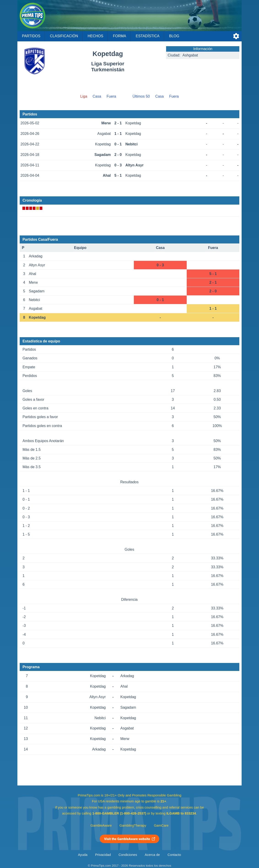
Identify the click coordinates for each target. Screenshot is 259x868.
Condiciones (128, 855)
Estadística (148, 36)
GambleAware (101, 825)
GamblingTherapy (133, 825)
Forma (119, 36)
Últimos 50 (141, 96)
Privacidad (103, 855)
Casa (97, 96)
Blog (174, 36)
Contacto (174, 855)
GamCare (161, 825)
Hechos (95, 36)
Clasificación (64, 36)
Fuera (111, 96)
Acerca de (152, 855)
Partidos (31, 36)
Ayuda (83, 855)
